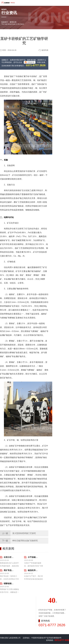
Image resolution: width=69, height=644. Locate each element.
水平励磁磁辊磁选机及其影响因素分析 (33, 557)
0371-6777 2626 (36, 65)
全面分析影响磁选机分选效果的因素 (9, 557)
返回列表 (45, 50)
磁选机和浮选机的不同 (33, 570)
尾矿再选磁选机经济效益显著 (9, 570)
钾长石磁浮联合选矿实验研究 (25, 541)
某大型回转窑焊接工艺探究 (24, 533)
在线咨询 (31, 62)
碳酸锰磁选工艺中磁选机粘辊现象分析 (9, 583)
